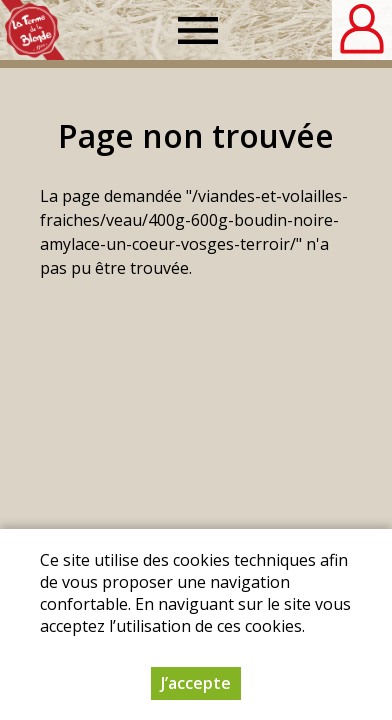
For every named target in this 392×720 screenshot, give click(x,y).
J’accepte (196, 683)
